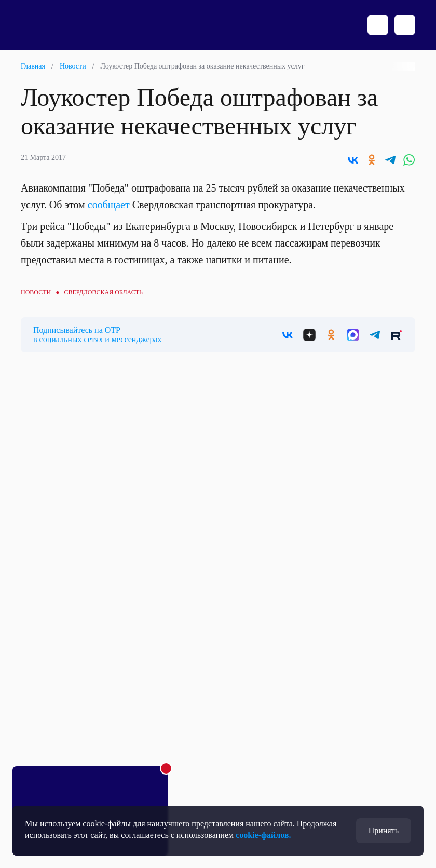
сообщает (109, 205)
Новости (73, 66)
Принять (384, 830)
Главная (33, 66)
